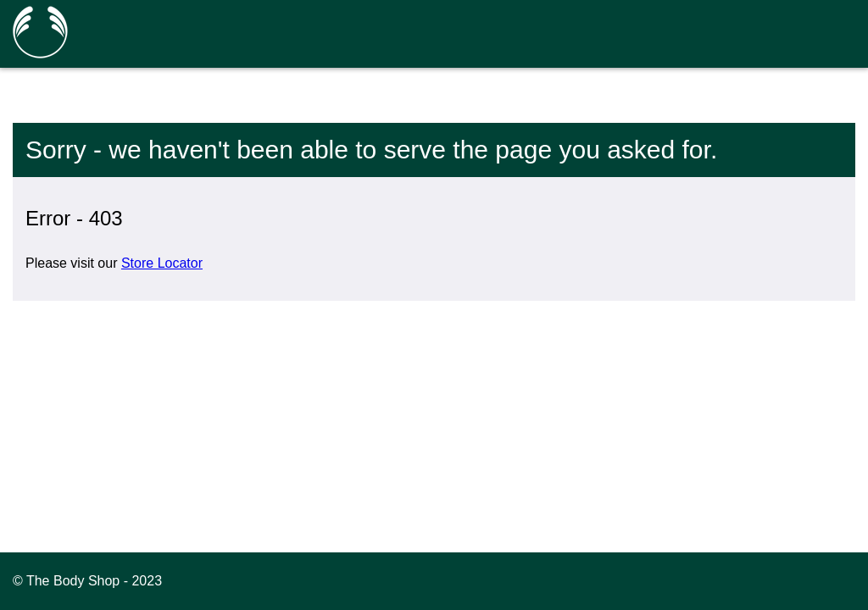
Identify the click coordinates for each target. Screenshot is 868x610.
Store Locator (162, 263)
